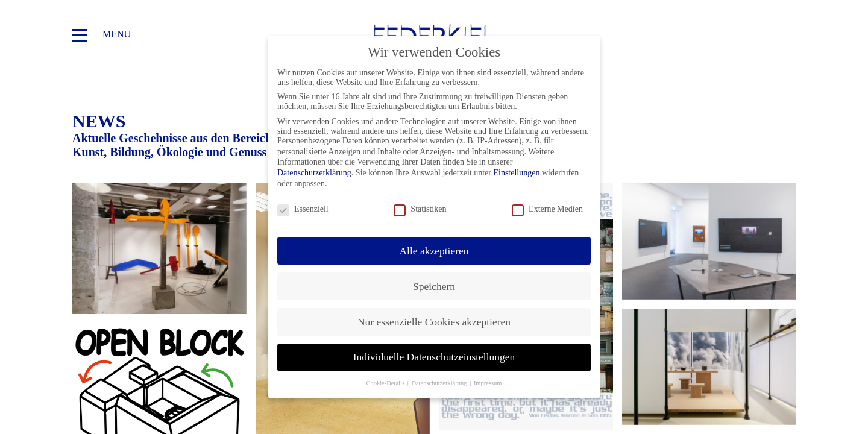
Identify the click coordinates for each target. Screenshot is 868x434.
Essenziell (303, 209)
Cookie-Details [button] (386, 383)
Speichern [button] (434, 286)
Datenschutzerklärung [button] (440, 383)
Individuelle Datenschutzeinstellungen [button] (434, 357)
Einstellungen (516, 173)
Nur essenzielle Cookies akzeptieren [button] (434, 322)
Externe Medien (547, 209)
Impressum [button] (488, 383)
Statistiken (420, 209)
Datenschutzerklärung (314, 173)
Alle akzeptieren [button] (434, 251)
